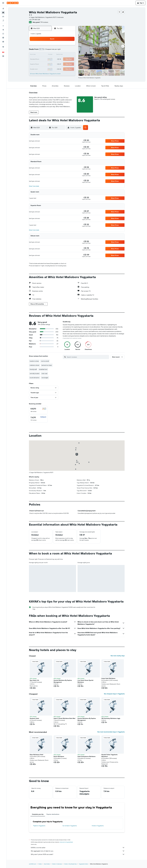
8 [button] (70, 50)
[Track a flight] (3, 34)
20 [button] (61, 59)
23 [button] (43, 64)
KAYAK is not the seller (78, 848)
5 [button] (57, 50)
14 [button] (66, 55)
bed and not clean (47, 365)
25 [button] (52, 64)
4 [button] (52, 50)
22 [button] (70, 59)
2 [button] (43, 50)
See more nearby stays (118, 656)
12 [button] (57, 55)
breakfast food (43, 369)
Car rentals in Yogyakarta (70, 826)
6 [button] (61, 50)
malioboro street (34, 365)
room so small (45, 361)
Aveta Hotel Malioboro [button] (108, 678)
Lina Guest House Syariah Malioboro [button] (85, 681)
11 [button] (52, 55)
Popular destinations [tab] (53, 814)
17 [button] (48, 59)
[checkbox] (38, 410)
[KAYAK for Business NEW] (3, 42)
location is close (34, 361)
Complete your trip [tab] (38, 814)
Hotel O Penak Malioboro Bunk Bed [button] (64, 718)
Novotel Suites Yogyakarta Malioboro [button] (109, 756)
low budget (45, 378)
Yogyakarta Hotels (83, 864)
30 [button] (43, 68)
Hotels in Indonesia (57, 864)
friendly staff (33, 369)
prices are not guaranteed (66, 842)
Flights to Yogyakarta (39, 826)
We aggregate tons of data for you (78, 851)
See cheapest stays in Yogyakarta (114, 694)
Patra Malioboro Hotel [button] (36, 755)
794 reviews (44, 22)
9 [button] (43, 55)
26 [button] (57, 64)
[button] (3, 3)
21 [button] (66, 59)
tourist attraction (35, 378)
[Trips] (3, 47)
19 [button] (57, 59)
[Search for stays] (3, 13)
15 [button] (70, 55)
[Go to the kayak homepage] (13, 3)
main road (44, 373)
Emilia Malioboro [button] (59, 756)
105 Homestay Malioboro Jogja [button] (111, 718)
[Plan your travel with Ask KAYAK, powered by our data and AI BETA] (3, 26)
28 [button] (66, 64)
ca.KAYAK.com (33, 864)
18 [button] (52, 59)
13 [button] (61, 55)
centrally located (34, 373)
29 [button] (70, 64)
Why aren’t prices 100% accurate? (78, 854)
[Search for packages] (3, 20)
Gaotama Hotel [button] (34, 718)
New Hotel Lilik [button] (34, 680)
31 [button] (48, 68)
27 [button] (61, 64)
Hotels (40, 864)
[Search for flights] (3, 9)
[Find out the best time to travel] (3, 38)
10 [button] (48, 55)
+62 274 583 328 (34, 20)
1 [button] (70, 46)
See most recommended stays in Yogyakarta (111, 732)
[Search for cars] (3, 17)
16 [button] (43, 59)
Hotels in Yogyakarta (98, 826)
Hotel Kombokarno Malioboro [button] (86, 756)
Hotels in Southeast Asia (70, 864)
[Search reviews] (87, 357)
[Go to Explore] (3, 30)
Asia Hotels (47, 864)
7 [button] (66, 50)
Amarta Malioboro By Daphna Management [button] (63, 681)
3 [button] (48, 50)
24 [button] (48, 64)
